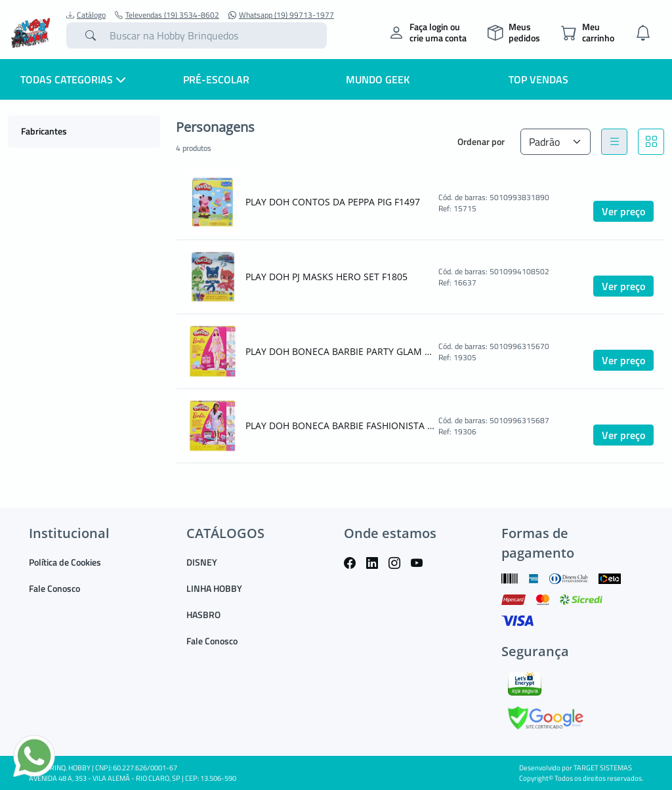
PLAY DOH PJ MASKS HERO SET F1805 (326, 277)
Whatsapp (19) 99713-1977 (281, 15)
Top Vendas (538, 79)
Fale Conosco (54, 588)
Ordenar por (481, 141)
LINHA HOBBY (214, 588)
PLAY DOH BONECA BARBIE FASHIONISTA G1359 (341, 426)
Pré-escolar (216, 79)
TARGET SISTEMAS (603, 768)
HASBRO (203, 614)
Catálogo (86, 15)
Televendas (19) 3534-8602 (167, 15)
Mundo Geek (378, 79)
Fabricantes (44, 131)
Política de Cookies (65, 562)
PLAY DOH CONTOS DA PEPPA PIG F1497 (333, 202)
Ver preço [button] (623, 211)
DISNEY (202, 562)
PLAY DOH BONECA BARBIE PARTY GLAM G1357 (341, 351)
